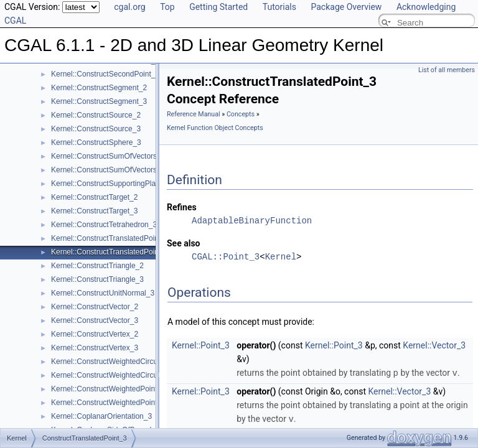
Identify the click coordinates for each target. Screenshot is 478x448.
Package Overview (346, 7)
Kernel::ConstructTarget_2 (94, 197)
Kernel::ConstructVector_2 (95, 307)
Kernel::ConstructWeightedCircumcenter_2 (122, 362)
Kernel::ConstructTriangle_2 (97, 266)
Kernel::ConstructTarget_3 (94, 211)
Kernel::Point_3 (201, 345)
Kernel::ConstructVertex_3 (95, 348)
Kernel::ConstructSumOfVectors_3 (108, 170)
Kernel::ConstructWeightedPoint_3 (108, 403)
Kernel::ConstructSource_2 (96, 115)
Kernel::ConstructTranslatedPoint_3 (110, 252)
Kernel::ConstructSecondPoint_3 (105, 74)
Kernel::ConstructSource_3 (96, 129)
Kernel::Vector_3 (434, 345)
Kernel (281, 257)
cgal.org (129, 7)
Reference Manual (194, 114)
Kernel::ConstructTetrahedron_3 (104, 225)
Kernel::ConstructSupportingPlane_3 (112, 184)
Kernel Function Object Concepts (215, 128)
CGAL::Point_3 (226, 257)
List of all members (447, 70)
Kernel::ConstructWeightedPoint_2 (108, 389)
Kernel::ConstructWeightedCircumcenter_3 (122, 375)
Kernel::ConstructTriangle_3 (97, 279)
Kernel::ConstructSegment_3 (99, 101)
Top (167, 7)
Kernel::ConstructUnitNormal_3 (103, 293)
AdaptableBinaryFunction (252, 221)
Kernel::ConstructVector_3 (95, 320)
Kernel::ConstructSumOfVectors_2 (108, 156)
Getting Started (218, 7)
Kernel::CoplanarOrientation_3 (101, 416)
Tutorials (279, 7)
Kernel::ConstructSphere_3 (96, 142)
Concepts (241, 114)
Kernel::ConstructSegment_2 (99, 88)
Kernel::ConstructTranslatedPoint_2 (110, 238)
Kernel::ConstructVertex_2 (95, 334)
